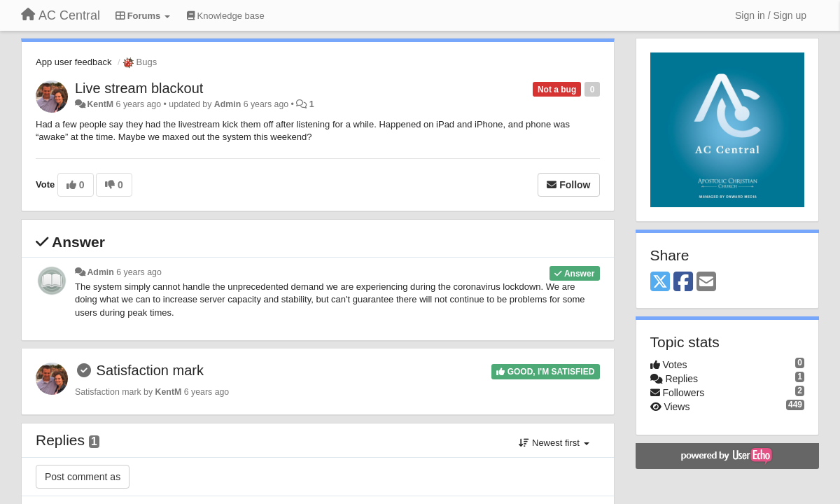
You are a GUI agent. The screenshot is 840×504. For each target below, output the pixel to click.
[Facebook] (683, 282)
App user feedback (73, 62)
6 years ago (139, 272)
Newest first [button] (554, 443)
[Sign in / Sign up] (771, 15)
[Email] (706, 282)
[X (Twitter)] (660, 282)
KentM (100, 104)
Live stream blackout (139, 88)
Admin (227, 104)
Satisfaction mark (150, 370)
